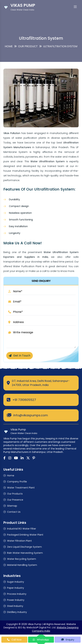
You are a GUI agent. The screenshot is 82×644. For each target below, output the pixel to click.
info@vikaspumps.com (31, 415)
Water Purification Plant (27, 266)
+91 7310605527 (24, 400)
